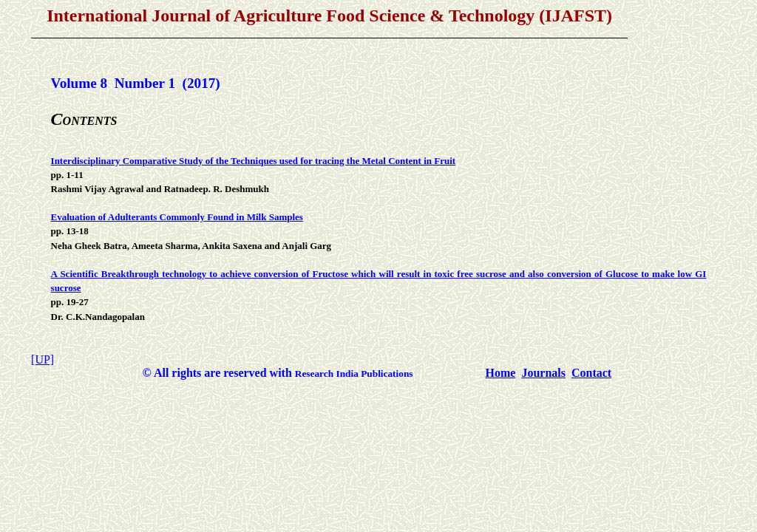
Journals (543, 373)
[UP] (43, 359)
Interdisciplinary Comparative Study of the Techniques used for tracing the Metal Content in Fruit (254, 161)
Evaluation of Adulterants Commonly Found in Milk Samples (177, 217)
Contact (591, 373)
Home (501, 373)
